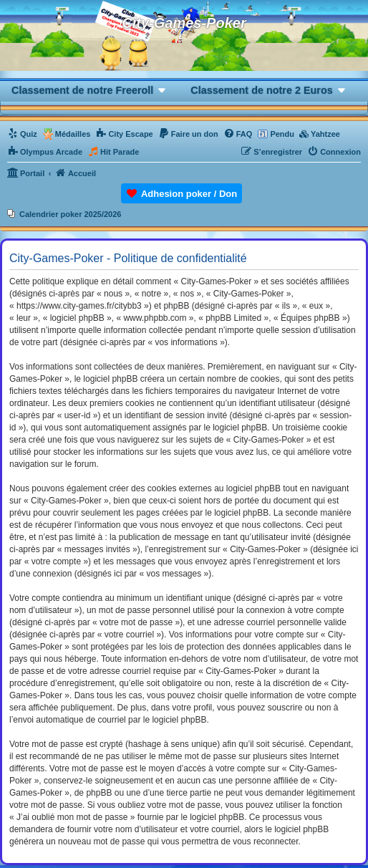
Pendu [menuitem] (282, 134)
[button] (89, 90)
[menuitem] (22, 134)
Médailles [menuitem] (73, 134)
